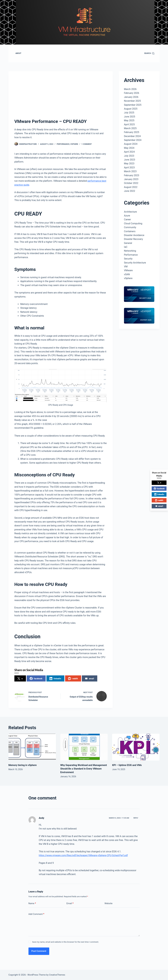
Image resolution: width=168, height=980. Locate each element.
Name (32, 903)
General (128, 243)
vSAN (127, 274)
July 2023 (129, 156)
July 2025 (129, 113)
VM (126, 267)
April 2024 (129, 152)
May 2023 (129, 164)
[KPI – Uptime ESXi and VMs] (136, 747)
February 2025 (132, 132)
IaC (126, 247)
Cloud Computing (133, 223)
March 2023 (130, 171)
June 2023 (130, 160)
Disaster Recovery (133, 239)
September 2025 (133, 105)
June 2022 (130, 191)
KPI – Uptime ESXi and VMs (127, 765)
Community (130, 227)
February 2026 (132, 93)
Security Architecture (135, 263)
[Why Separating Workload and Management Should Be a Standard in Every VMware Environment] (84, 747)
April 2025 (129, 124)
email (89, 679)
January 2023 (131, 179)
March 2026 (130, 89)
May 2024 (129, 148)
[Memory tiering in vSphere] (32, 747)
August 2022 (131, 187)
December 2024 (132, 136)
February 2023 (132, 175)
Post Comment (39, 951)
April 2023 (129, 168)
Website (109, 903)
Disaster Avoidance (134, 235)
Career (127, 219)
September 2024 (133, 140)
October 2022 (131, 183)
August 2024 (131, 144)
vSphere (74, 144)
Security (128, 259)
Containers (130, 231)
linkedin (55, 679)
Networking (130, 251)
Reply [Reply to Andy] (136, 818)
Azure (127, 216)
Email (70, 903)
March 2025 (130, 128)
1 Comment (87, 144)
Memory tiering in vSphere (23, 765)
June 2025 (130, 117)
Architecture (130, 212)
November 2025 (132, 101)
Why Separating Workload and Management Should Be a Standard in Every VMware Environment (84, 769)
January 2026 (131, 97)
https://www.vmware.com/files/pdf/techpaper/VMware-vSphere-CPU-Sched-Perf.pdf (83, 855)
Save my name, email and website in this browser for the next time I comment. (66, 942)
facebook (36, 679)
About (18, 53)
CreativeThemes (57, 975)
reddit (73, 679)
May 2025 (129, 120)
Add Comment (36, 914)
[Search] (149, 53)
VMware (128, 270)
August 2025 (131, 109)
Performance (63, 144)
